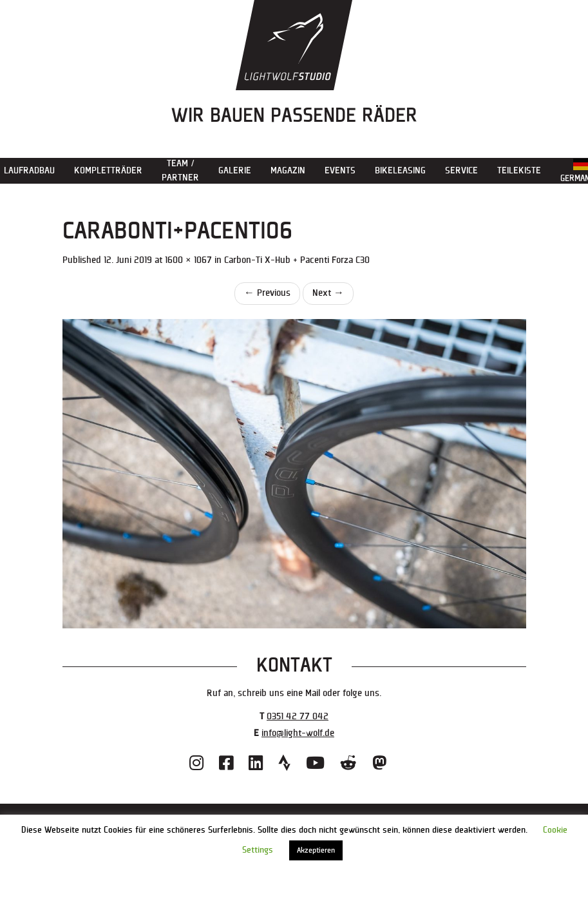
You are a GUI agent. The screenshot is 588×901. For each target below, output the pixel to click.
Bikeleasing (400, 170)
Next (328, 293)
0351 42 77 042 (298, 716)
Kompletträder (108, 170)
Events (340, 170)
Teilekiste (519, 170)
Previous (267, 293)
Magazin (288, 170)
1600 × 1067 (188, 260)
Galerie (235, 170)
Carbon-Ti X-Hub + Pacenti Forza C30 (297, 260)
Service (461, 170)
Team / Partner (180, 170)
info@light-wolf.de (298, 733)
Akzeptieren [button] (316, 850)
